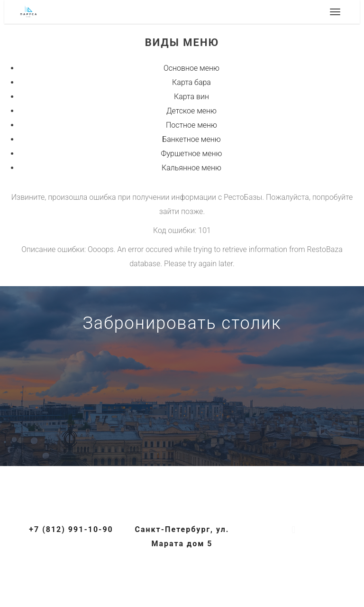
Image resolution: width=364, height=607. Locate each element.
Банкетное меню (191, 139)
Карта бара (191, 82)
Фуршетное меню (192, 154)
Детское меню (191, 111)
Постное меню (191, 125)
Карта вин (191, 97)
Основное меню (191, 68)
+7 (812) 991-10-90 (182, 437)
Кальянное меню (191, 168)
